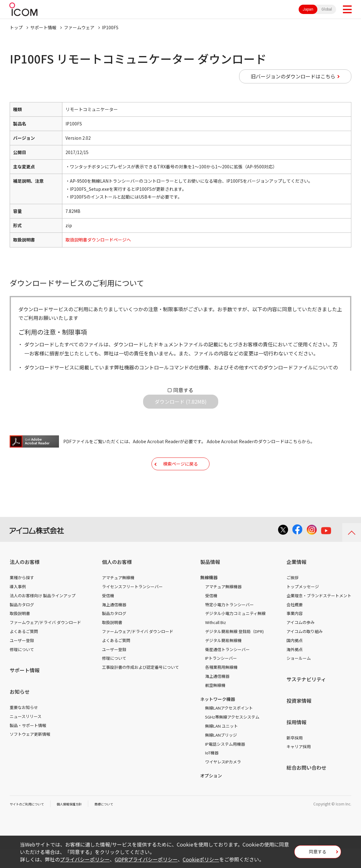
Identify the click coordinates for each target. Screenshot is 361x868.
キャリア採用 (299, 766)
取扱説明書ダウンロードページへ (98, 240)
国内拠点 (295, 660)
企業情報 (296, 581)
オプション (211, 795)
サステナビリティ (306, 698)
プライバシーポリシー (85, 859)
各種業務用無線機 (221, 686)
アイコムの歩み (301, 642)
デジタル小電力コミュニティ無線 (235, 633)
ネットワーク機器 (218, 718)
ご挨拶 (293, 597)
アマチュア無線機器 (223, 606)
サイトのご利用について (30, 823)
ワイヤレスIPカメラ (223, 781)
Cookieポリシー (201, 859)
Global (327, 9)
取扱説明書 (20, 633)
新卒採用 (295, 757)
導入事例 (18, 606)
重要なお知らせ (24, 727)
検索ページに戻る (180, 478)
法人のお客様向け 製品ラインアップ (43, 615)
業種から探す (22, 597)
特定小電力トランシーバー (229, 624)
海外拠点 (295, 669)
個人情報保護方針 (79, 823)
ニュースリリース (26, 736)
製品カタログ (22, 624)
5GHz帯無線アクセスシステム (232, 736)
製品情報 (210, 581)
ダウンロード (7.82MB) (181, 406)
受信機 (108, 615)
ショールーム (299, 677)
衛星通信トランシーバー (227, 669)
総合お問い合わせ (306, 787)
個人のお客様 (117, 581)
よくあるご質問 (24, 651)
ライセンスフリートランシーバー (132, 606)
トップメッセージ (303, 606)
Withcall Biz (216, 642)
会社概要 (295, 624)
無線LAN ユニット (221, 745)
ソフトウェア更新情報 (30, 753)
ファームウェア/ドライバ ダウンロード (45, 642)
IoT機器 (212, 772)
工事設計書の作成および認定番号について (140, 686)
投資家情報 (299, 720)
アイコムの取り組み (305, 651)
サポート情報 (43, 27)
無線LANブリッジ (221, 754)
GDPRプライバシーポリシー (146, 859)
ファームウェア (79, 27)
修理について (22, 669)
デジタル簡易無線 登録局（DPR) (234, 651)
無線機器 (209, 597)
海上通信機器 (114, 624)
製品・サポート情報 (28, 745)
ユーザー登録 (22, 660)
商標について (118, 823)
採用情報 (296, 741)
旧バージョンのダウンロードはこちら (293, 76)
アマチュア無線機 (118, 597)
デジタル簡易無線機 (223, 660)
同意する (183, 390)
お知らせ (20, 711)
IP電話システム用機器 (225, 763)
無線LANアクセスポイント (229, 727)
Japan (308, 9)
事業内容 (295, 633)
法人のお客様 (25, 581)
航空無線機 (215, 704)
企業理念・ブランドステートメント (319, 615)
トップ (16, 27)
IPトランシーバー (221, 677)
